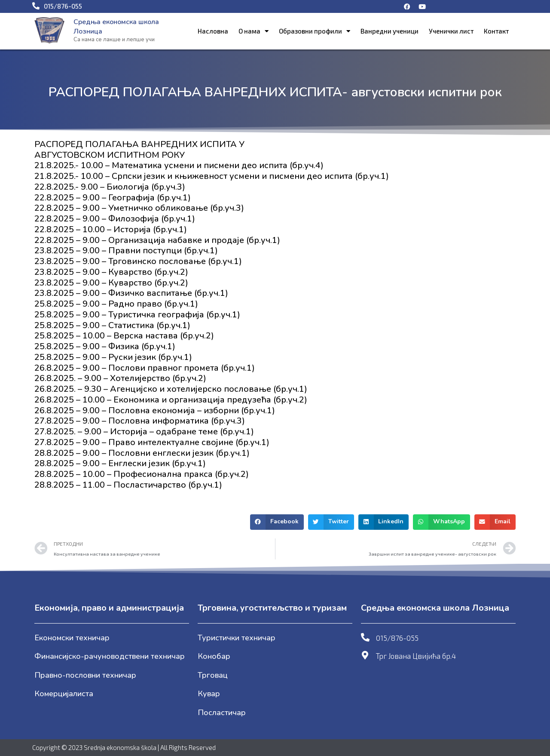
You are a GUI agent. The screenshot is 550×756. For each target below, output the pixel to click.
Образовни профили (315, 31)
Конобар (214, 656)
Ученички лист (451, 31)
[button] (277, 522)
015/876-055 (397, 638)
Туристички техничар (237, 638)
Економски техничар (72, 638)
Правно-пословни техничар (85, 675)
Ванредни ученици (390, 31)
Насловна (213, 31)
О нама (254, 31)
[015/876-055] (365, 637)
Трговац (213, 675)
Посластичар (222, 713)
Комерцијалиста (64, 694)
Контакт (496, 31)
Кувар (209, 694)
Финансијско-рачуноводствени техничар (110, 656)
